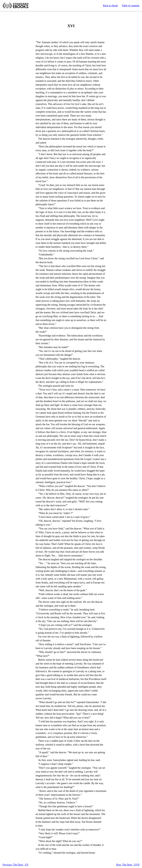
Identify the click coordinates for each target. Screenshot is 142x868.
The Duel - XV (16, 865)
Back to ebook (110, 6)
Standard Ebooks (15, 6)
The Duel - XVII (128, 865)
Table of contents (131, 6)
